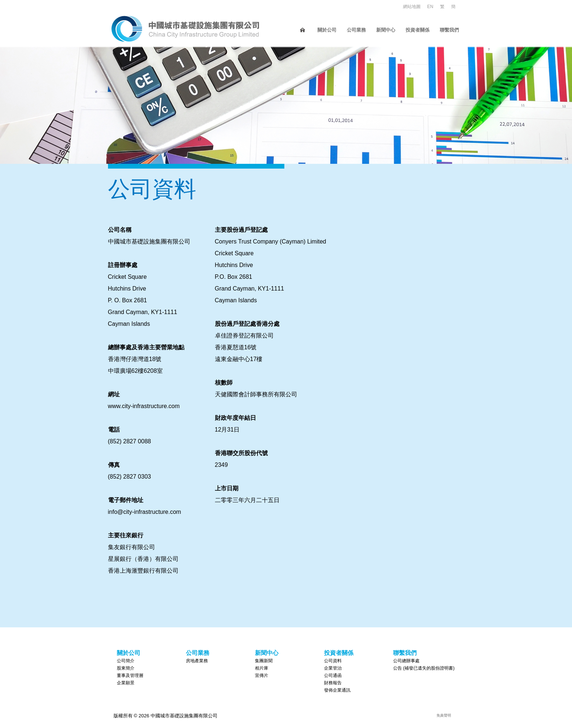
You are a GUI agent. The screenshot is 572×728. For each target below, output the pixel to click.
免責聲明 (444, 715)
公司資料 (333, 661)
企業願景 (126, 683)
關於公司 (327, 30)
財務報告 (333, 683)
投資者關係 (418, 30)
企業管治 (333, 668)
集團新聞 (264, 661)
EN (430, 7)
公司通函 (333, 675)
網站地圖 (412, 7)
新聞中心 (386, 30)
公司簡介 (126, 661)
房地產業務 (197, 661)
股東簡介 (126, 668)
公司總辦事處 (406, 661)
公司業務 (356, 30)
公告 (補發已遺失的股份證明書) (424, 668)
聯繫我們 (449, 30)
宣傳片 (262, 675)
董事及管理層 (130, 675)
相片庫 (262, 668)
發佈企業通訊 (337, 690)
